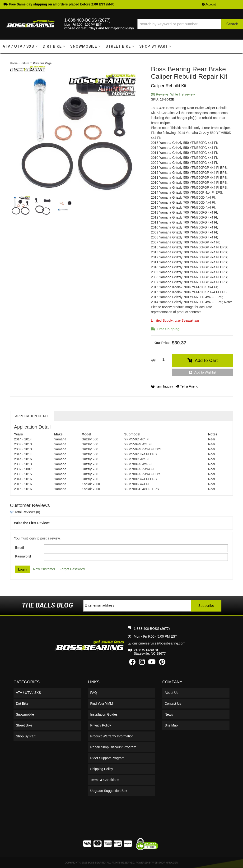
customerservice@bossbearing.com (159, 643)
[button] (190, 24)
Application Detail (32, 416)
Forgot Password (72, 569)
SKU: (155, 99)
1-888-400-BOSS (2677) (152, 629)
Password (23, 556)
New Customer (44, 569)
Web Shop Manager (165, 863)
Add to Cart (206, 361)
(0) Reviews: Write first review (173, 94)
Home (14, 63)
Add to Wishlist (205, 372)
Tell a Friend (189, 386)
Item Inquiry (164, 386)
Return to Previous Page (36, 63)
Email (20, 548)
